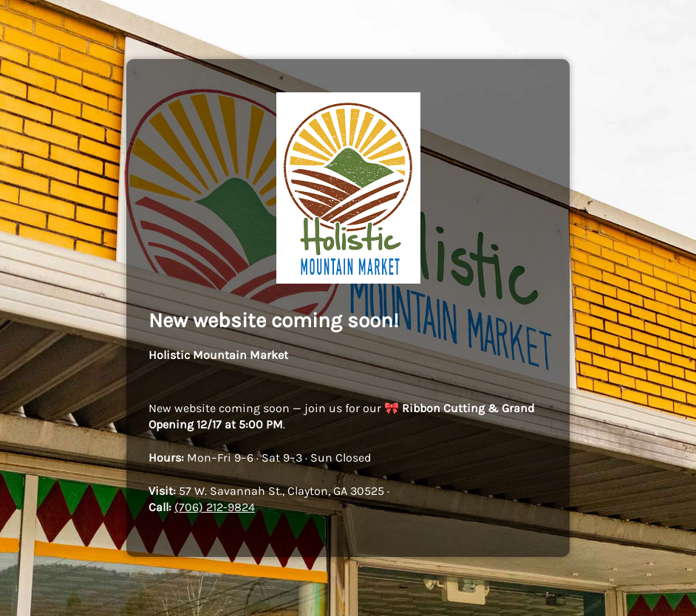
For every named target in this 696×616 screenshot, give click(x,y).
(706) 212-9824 (215, 507)
